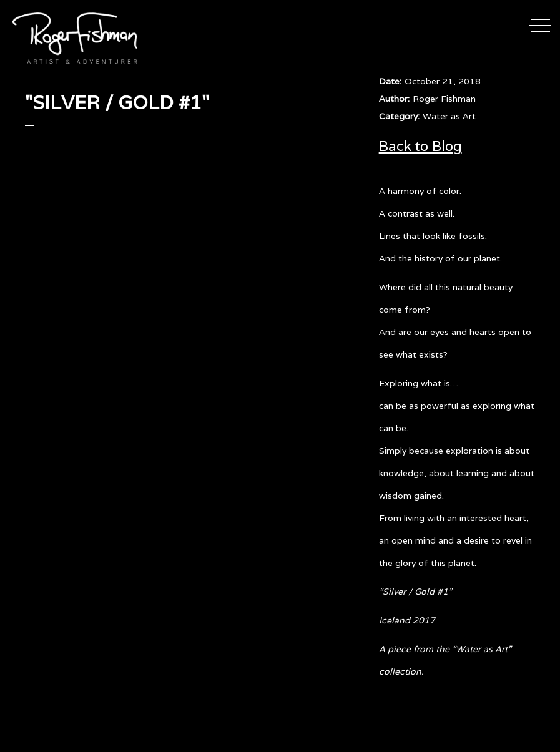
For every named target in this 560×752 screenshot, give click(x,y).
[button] (540, 24)
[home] (75, 38)
